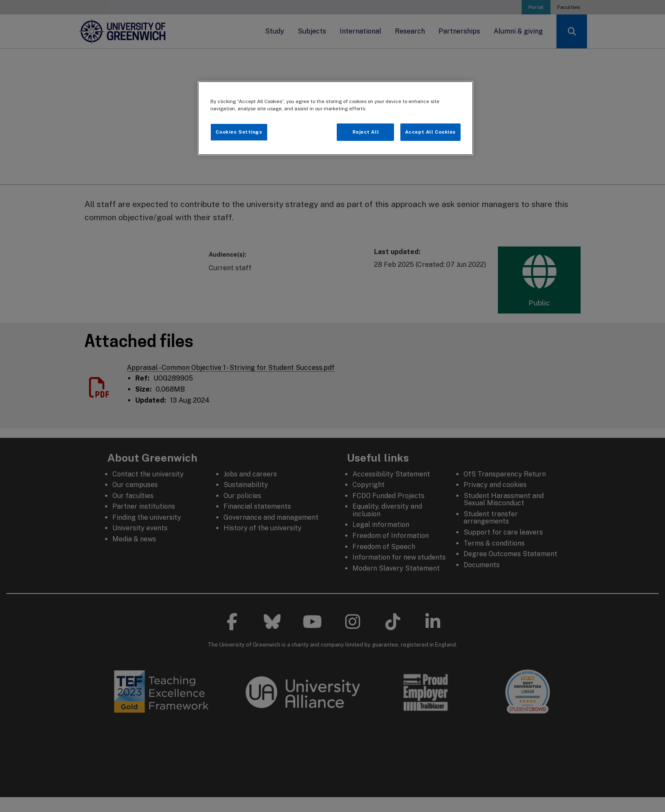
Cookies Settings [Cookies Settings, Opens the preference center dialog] (239, 132)
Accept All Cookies (430, 132)
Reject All (366, 132)
